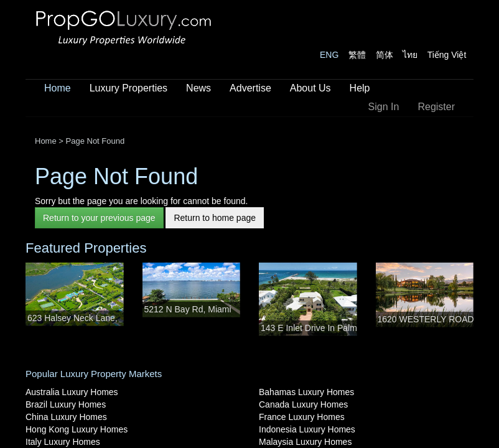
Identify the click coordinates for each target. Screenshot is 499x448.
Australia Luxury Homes (72, 392)
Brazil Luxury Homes (66, 404)
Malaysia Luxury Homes (305, 442)
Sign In (384, 107)
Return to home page (215, 218)
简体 (385, 55)
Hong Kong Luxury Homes (77, 429)
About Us (310, 88)
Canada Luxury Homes (303, 404)
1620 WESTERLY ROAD (426, 319)
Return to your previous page (99, 218)
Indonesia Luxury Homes (307, 429)
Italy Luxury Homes (63, 442)
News (198, 88)
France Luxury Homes (302, 417)
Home (58, 88)
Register (436, 107)
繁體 (357, 55)
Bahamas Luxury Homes (306, 392)
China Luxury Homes (66, 417)
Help (360, 88)
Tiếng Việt (447, 55)
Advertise (250, 88)
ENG (329, 55)
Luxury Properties (128, 88)
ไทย (410, 55)
